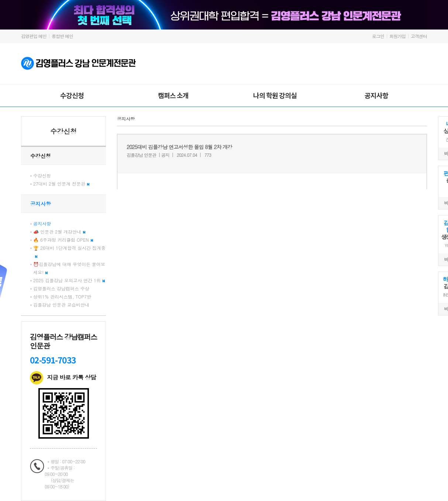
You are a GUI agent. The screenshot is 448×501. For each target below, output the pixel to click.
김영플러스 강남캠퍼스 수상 (61, 288)
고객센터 (419, 36)
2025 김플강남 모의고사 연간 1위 (69, 280)
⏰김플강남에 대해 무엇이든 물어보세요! (69, 268)
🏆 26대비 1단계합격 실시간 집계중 (69, 251)
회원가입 (397, 36)
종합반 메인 (62, 36)
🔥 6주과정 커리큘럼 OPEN (63, 240)
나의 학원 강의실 (275, 95)
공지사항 (376, 95)
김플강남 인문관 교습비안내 (61, 305)
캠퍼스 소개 (173, 95)
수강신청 (72, 95)
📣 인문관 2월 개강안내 (59, 232)
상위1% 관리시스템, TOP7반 (62, 296)
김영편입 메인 (34, 36)
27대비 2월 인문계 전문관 (61, 184)
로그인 (378, 36)
